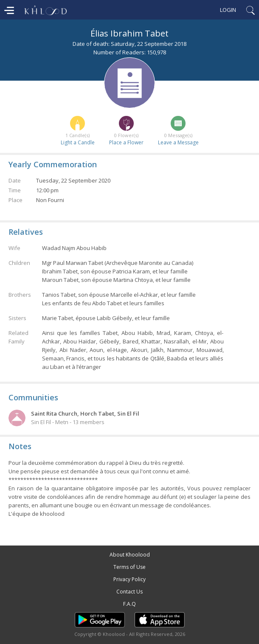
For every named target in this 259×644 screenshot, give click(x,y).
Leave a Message (178, 142)
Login (228, 10)
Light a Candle (78, 142)
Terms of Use (129, 567)
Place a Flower (126, 142)
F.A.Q (129, 604)
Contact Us (129, 592)
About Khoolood (130, 555)
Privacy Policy (129, 579)
